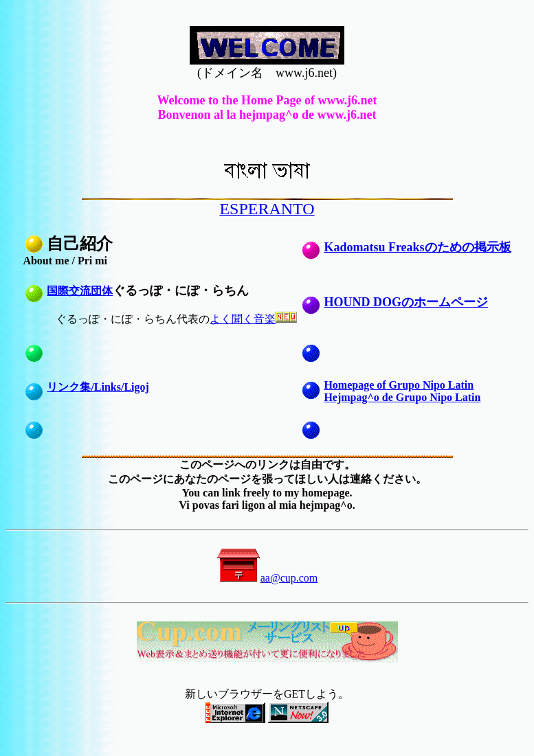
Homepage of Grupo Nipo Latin (399, 385)
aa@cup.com (267, 578)
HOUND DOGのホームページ (406, 302)
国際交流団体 (80, 291)
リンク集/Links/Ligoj (98, 387)
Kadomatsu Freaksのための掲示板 (417, 247)
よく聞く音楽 (243, 319)
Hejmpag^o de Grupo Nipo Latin (402, 397)
